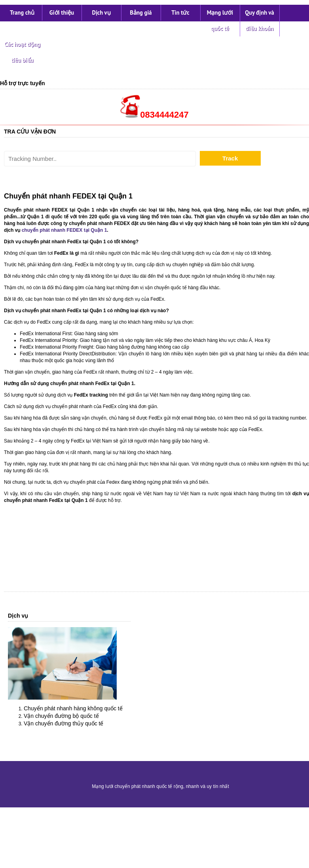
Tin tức (180, 12)
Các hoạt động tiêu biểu (22, 52)
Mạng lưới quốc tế (220, 20)
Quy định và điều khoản (260, 20)
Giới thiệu (62, 12)
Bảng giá (141, 12)
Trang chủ (22, 12)
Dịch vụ (101, 12)
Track (230, 158)
